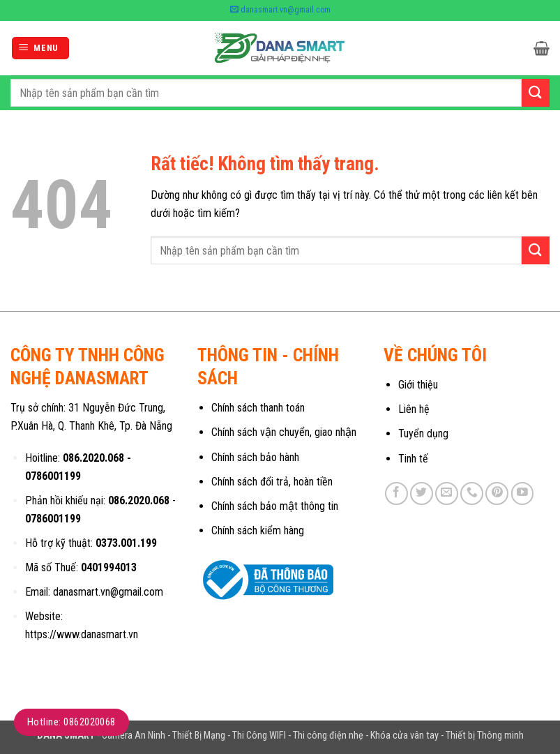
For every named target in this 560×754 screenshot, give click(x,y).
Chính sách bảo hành (255, 457)
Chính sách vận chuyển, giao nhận (284, 432)
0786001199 (53, 476)
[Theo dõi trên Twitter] (422, 493)
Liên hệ (414, 409)
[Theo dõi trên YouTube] (523, 493)
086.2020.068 (93, 458)
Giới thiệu (418, 385)
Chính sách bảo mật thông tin (275, 506)
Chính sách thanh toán (258, 408)
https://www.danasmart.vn (82, 634)
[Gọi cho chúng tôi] (472, 493)
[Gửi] (536, 92)
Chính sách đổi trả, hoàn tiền (272, 482)
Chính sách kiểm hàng (258, 530)
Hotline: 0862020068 (71, 722)
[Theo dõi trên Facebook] (396, 493)
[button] (41, 48)
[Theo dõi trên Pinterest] (497, 493)
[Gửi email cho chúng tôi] (447, 493)
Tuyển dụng (423, 433)
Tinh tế (413, 459)
